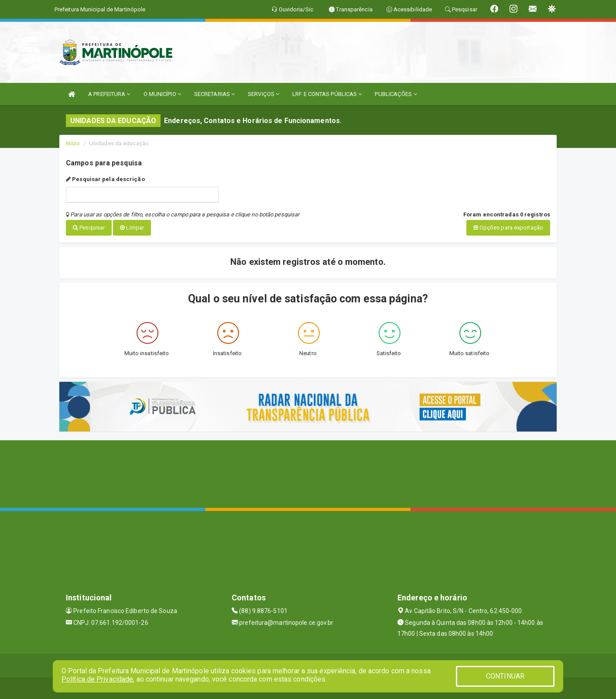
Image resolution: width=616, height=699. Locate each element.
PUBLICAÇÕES (396, 94)
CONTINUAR (505, 676)
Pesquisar (89, 228)
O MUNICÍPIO (162, 94)
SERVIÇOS (264, 94)
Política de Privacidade (97, 679)
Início (73, 143)
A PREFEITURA (109, 94)
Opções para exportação (508, 228)
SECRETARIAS (214, 94)
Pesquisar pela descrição (105, 179)
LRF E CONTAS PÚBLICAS (327, 94)
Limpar (132, 228)
